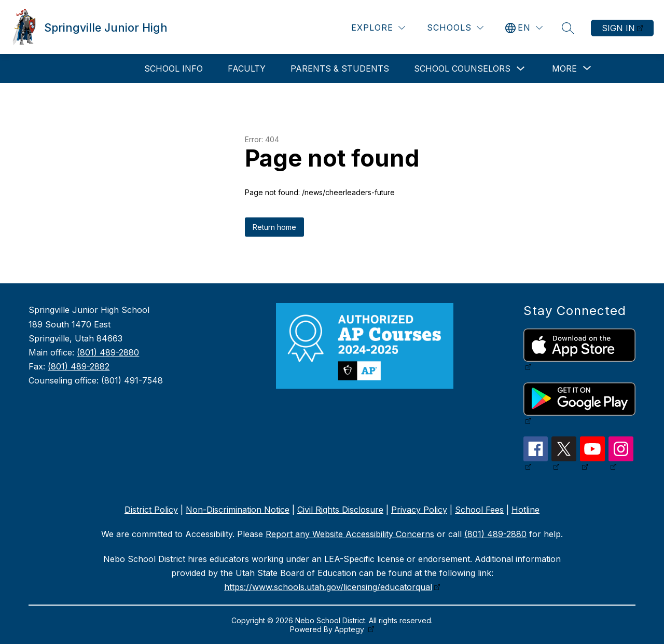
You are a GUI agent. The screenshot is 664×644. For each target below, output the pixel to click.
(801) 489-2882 (79, 366)
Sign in (618, 28)
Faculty (247, 68)
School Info (174, 68)
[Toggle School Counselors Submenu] (521, 69)
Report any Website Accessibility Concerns (350, 534)
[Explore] (378, 28)
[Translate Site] (524, 28)
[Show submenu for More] (564, 68)
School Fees (479, 510)
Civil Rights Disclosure (340, 510)
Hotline (525, 510)
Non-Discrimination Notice (238, 510)
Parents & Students (340, 68)
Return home (274, 227)
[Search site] (568, 28)
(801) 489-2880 (108, 352)
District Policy (151, 510)
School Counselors (462, 68)
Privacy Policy (419, 510)
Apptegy (350, 629)
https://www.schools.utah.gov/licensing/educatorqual (328, 587)
